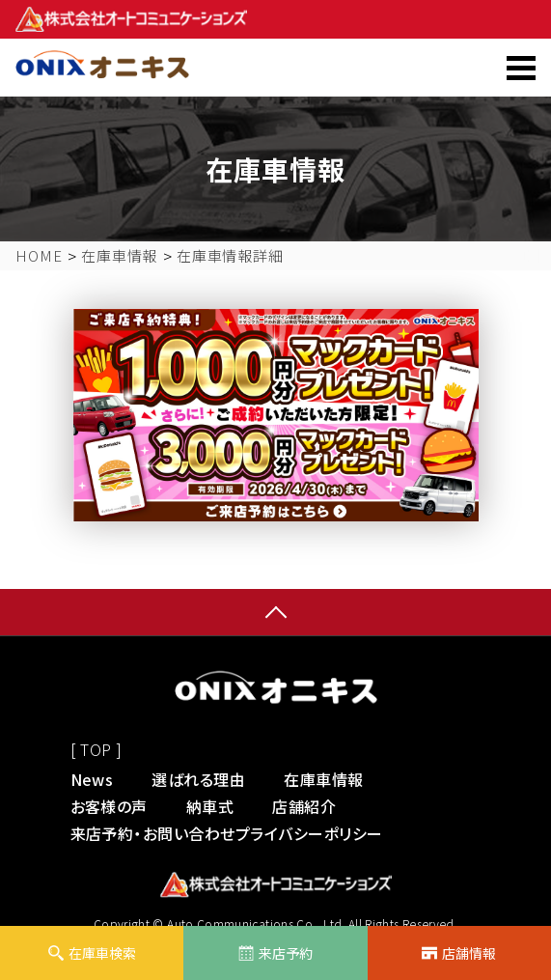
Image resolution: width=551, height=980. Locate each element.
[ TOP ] (96, 749)
